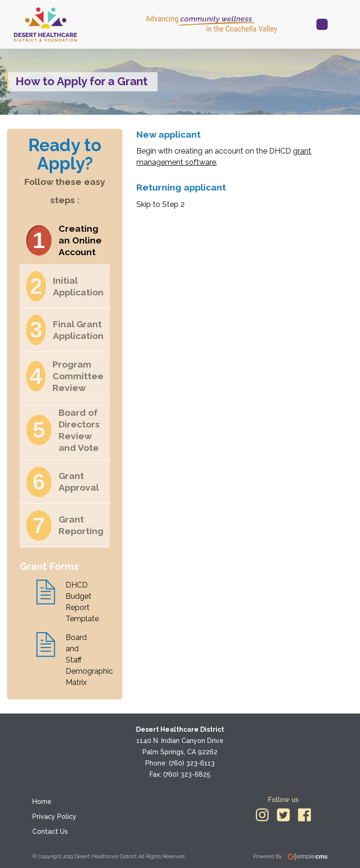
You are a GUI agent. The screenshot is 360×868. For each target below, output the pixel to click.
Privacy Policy (54, 817)
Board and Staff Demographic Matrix (81, 660)
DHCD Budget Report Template (81, 602)
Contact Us (50, 831)
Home (42, 802)
